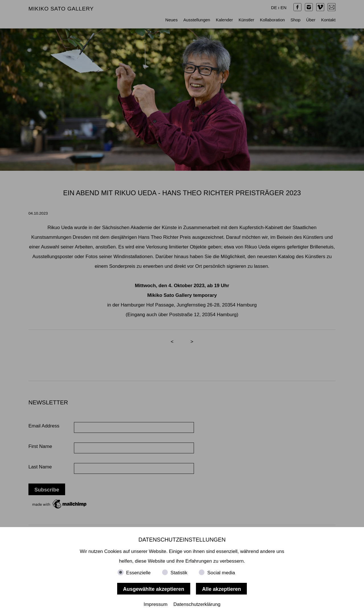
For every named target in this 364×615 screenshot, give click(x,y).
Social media (221, 573)
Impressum (156, 604)
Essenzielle (138, 573)
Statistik (179, 573)
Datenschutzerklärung (197, 604)
